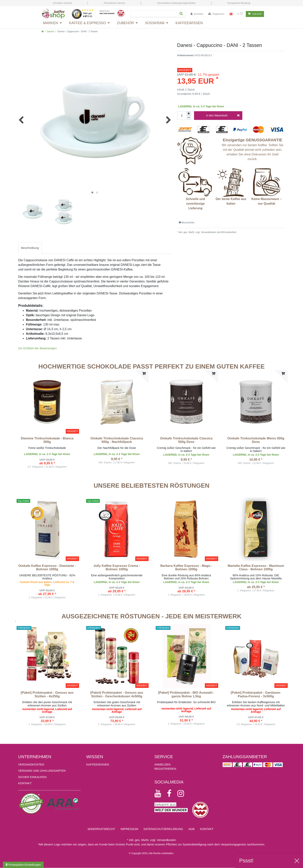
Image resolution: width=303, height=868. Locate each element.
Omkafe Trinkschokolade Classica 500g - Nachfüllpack (117, 440)
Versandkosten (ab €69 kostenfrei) (218, 232)
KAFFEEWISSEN (98, 764)
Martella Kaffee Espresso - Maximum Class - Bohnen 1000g (256, 568)
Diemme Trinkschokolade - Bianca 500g (47, 440)
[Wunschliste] (240, 14)
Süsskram (155, 23)
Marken (51, 23)
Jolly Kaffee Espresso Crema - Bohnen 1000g (117, 568)
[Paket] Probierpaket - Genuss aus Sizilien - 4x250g (47, 694)
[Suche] (181, 14)
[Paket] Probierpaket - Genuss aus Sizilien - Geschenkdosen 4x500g (117, 694)
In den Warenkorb (223, 116)
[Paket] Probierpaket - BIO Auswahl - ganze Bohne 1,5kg (186, 694)
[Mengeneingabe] (182, 116)
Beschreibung (30, 248)
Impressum (129, 829)
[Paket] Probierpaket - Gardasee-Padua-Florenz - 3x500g (256, 694)
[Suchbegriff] (153, 14)
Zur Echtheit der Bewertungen (37, 348)
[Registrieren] (216, 14)
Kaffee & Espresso (87, 23)
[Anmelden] (197, 14)
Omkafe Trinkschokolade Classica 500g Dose (186, 440)
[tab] (30, 248)
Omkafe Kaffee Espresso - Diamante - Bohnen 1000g (47, 568)
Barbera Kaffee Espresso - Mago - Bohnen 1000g (186, 568)
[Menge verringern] (189, 118)
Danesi (50, 31)
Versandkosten (31, 764)
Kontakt (25, 783)
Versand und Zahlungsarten (42, 771)
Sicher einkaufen (32, 777)
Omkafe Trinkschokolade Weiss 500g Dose (256, 440)
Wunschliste (187, 223)
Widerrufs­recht (101, 829)
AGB (192, 829)
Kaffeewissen (189, 23)
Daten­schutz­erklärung (163, 829)
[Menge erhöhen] (189, 113)
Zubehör (125, 23)
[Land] (231, 14)
